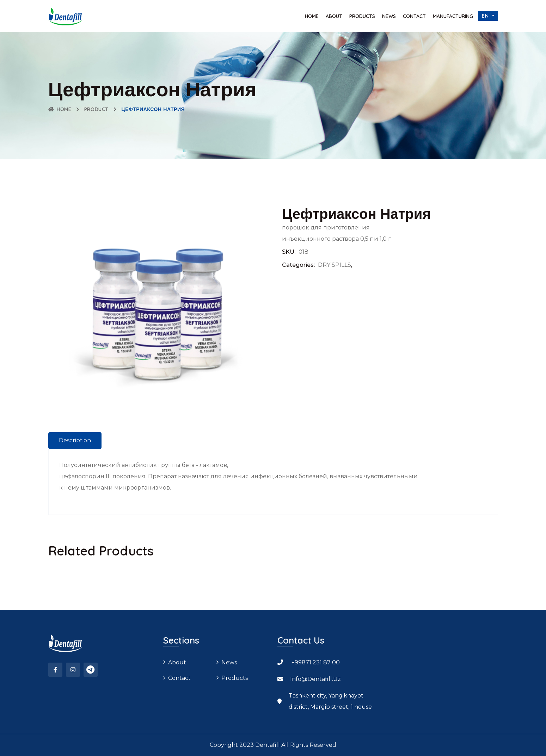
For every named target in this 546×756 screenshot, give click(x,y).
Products (362, 16)
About (334, 16)
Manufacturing (453, 16)
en (486, 16)
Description (75, 440)
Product (96, 109)
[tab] (75, 441)
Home (312, 16)
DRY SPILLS (335, 265)
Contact (414, 16)
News (389, 16)
